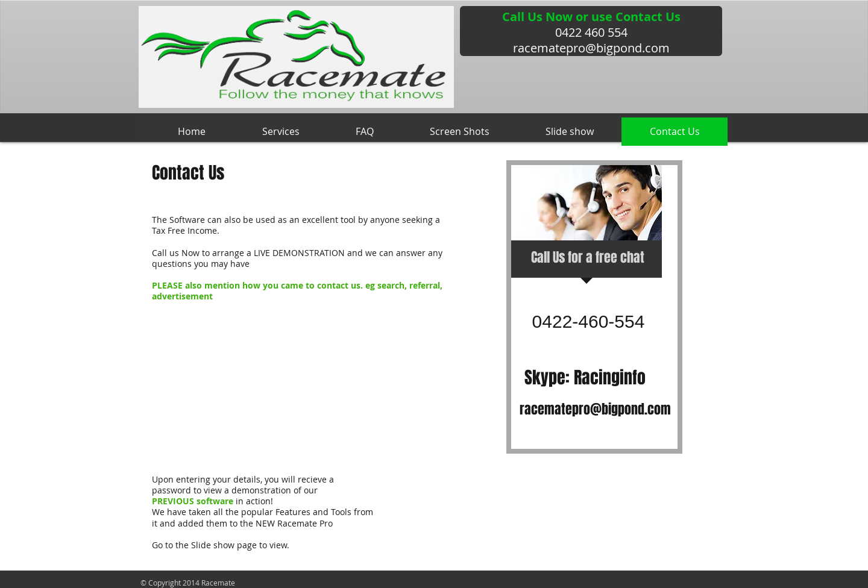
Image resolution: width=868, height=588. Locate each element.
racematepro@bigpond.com (591, 48)
